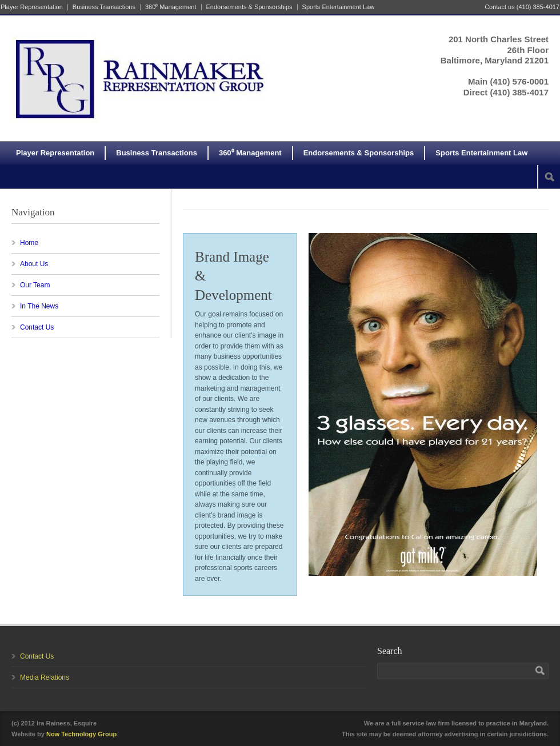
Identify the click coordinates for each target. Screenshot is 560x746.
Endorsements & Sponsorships (249, 7)
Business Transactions (104, 7)
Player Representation (32, 7)
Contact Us (37, 327)
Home (29, 243)
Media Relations (45, 677)
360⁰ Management (171, 7)
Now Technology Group (81, 734)
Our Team (35, 285)
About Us (34, 264)
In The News (39, 306)
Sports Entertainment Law (339, 7)
